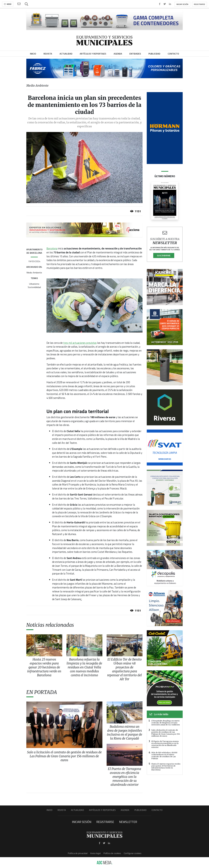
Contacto (157, 810)
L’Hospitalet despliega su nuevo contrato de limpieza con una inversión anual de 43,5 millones (166, 723)
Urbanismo (34, 284)
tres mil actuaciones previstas (80, 343)
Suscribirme (164, 255)
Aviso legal (95, 853)
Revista (62, 810)
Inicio (49, 810)
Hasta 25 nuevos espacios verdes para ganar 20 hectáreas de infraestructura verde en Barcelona (166, 767)
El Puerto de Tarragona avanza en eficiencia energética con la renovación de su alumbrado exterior (165, 744)
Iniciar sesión (182, 4)
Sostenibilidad (34, 287)
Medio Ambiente (34, 273)
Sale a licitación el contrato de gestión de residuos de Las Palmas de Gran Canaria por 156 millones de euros (166, 733)
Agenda (125, 810)
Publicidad (140, 810)
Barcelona (52, 248)
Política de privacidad (78, 853)
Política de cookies (112, 853)
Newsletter (128, 822)
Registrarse (199, 4)
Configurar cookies (133, 853)
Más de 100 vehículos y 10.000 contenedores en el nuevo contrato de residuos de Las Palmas (164, 755)
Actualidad (77, 810)
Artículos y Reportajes (102, 810)
